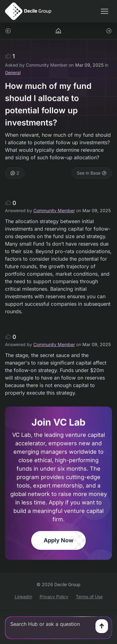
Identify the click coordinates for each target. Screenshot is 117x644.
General (13, 72)
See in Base (92, 173)
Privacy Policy (54, 597)
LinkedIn (23, 597)
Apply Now (58, 540)
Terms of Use (89, 597)
